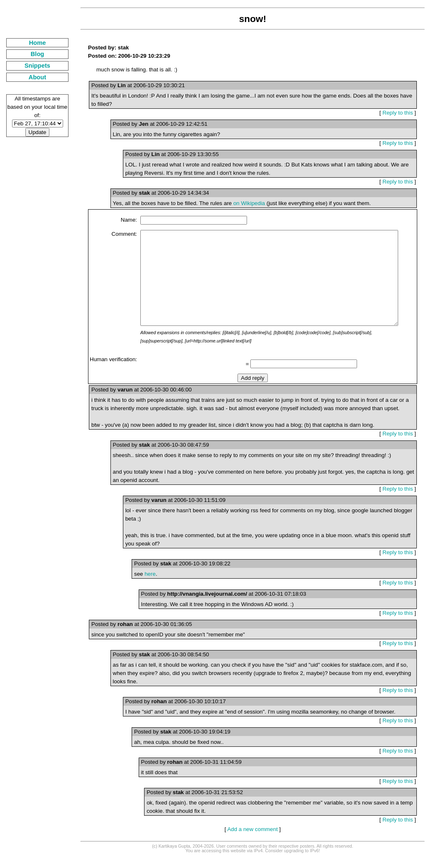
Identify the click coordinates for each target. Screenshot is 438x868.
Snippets (32, 66)
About (32, 77)
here (140, 593)
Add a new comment (249, 840)
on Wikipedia (239, 203)
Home (32, 43)
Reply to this (401, 113)
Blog (32, 54)
